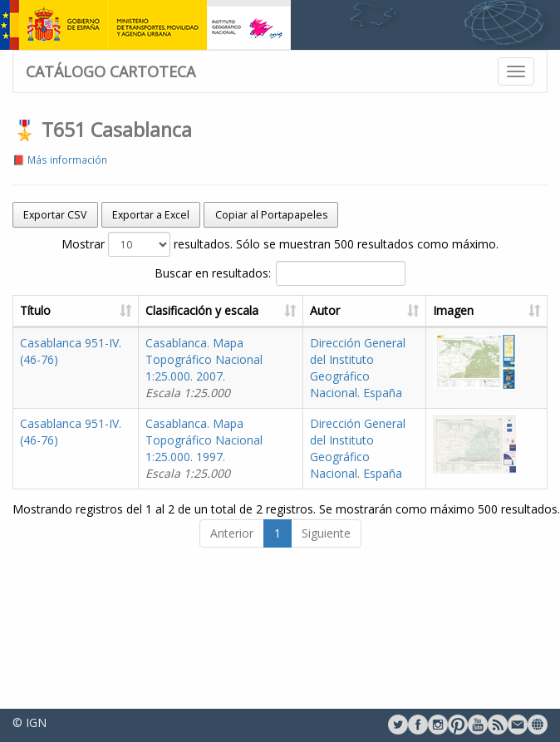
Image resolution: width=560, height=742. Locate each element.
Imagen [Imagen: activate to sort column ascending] (453, 310)
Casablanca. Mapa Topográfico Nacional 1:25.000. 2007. (204, 368)
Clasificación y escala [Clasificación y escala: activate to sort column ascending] (202, 310)
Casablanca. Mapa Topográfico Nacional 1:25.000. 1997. (204, 448)
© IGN (29, 722)
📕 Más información (60, 160)
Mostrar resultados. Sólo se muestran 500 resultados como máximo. (280, 244)
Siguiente (326, 533)
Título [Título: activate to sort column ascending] (35, 310)
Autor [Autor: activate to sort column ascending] (325, 310)
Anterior (232, 533)
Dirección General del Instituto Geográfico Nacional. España (358, 368)
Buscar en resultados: (280, 273)
